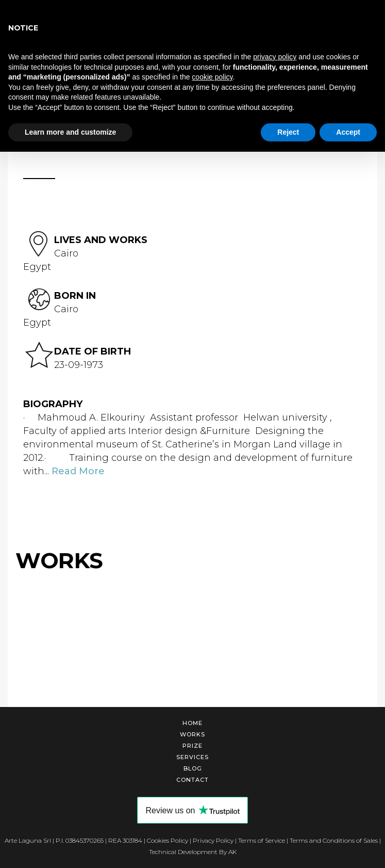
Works (192, 734)
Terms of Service (262, 840)
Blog (193, 768)
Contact (192, 780)
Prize (192, 746)
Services (192, 757)
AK (232, 852)
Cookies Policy (168, 840)
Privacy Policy (213, 840)
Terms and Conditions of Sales (334, 840)
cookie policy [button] (212, 77)
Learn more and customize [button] (70, 132)
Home (192, 723)
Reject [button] (288, 132)
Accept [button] (348, 132)
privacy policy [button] (275, 57)
